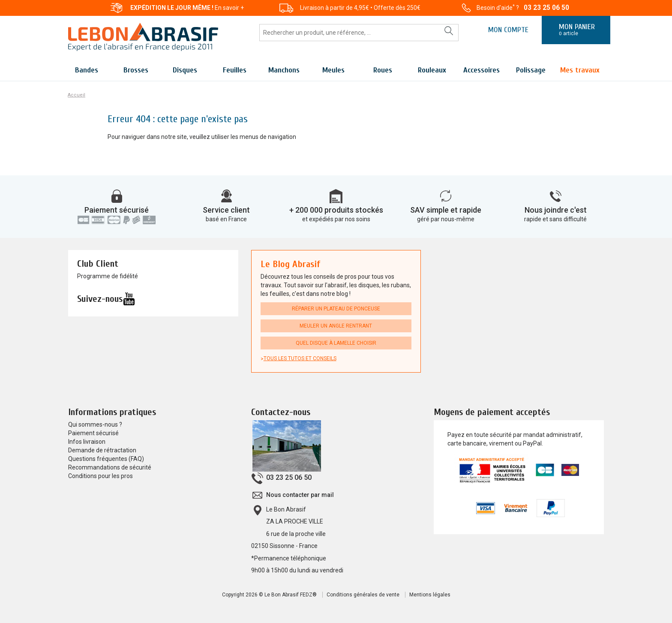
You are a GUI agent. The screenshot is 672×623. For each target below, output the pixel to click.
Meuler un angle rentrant (336, 326)
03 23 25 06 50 (546, 8)
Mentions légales (430, 595)
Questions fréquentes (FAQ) (106, 459)
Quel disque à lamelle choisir (336, 343)
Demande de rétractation (102, 450)
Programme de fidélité (108, 276)
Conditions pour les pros (100, 476)
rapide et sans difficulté (555, 219)
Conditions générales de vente (363, 595)
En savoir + (229, 8)
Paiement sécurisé (117, 210)
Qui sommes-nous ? (95, 424)
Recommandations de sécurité (110, 467)
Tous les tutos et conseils (300, 358)
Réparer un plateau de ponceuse (336, 309)
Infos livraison (87, 442)
